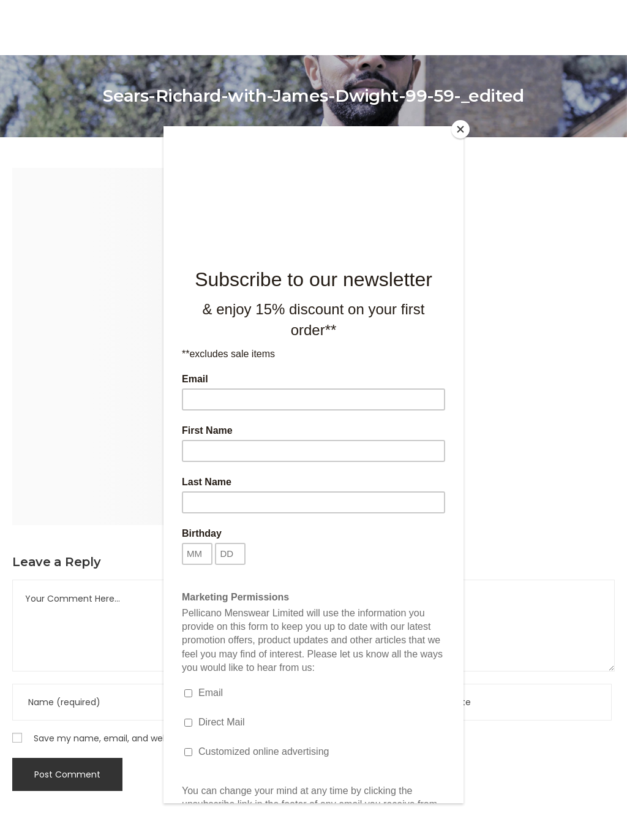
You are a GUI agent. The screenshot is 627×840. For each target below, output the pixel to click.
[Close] (460, 129)
